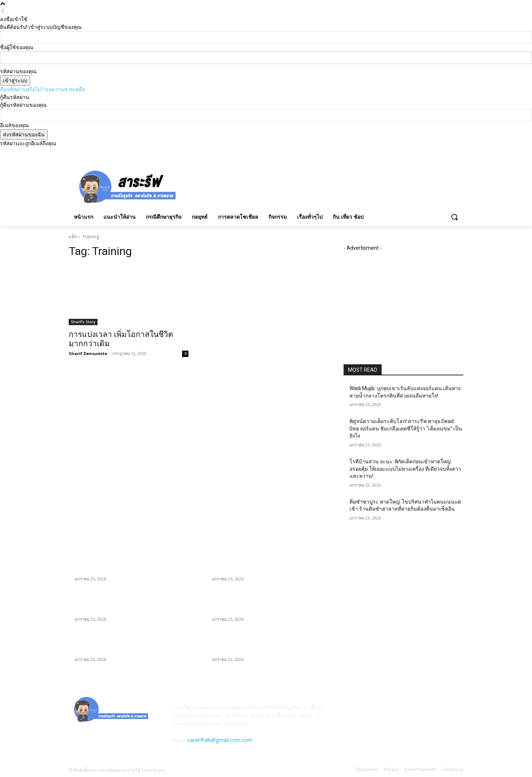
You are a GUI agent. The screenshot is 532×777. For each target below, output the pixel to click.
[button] (454, 217)
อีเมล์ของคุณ (14, 125)
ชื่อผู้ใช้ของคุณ (17, 47)
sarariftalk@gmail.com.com (220, 740)
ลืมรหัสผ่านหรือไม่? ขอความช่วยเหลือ (42, 89)
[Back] (3, 11)
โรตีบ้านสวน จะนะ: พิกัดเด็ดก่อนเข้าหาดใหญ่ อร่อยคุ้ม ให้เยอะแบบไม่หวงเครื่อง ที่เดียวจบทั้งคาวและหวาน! (405, 469)
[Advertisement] (321, 185)
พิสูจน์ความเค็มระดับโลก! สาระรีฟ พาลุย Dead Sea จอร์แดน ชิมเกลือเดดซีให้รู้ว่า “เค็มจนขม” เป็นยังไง (406, 428)
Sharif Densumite (88, 353)
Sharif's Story (83, 322)
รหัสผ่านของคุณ (18, 71)
